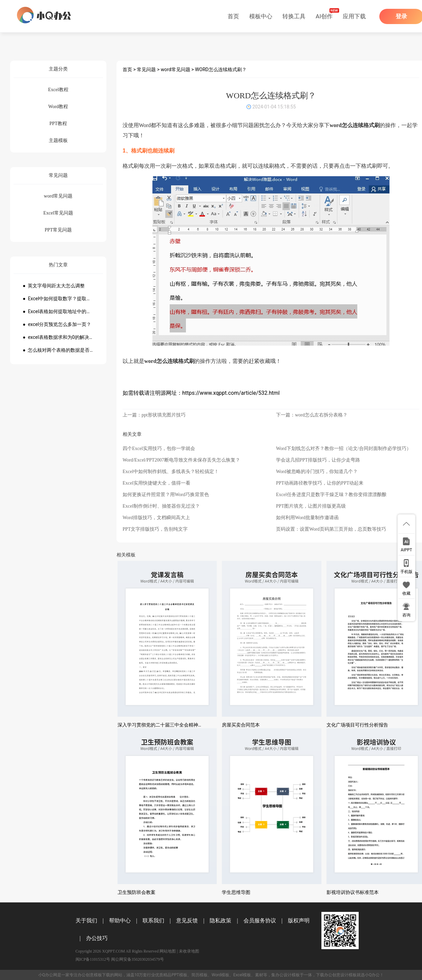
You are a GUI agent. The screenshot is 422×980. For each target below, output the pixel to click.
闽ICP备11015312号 (93, 959)
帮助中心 (120, 921)
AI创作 (324, 16)
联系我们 (153, 921)
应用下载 (354, 16)
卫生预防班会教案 (136, 892)
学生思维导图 (236, 892)
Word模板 (220, 975)
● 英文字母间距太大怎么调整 (54, 286)
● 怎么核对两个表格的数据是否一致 (58, 350)
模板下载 (102, 975)
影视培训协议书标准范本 (353, 892)
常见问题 (146, 69)
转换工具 (294, 16)
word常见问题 (176, 69)
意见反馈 (187, 921)
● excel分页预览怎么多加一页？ (57, 324)
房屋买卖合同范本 (241, 725)
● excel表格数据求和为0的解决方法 (58, 337)
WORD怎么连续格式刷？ (221, 69)
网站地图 (168, 951)
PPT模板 (179, 975)
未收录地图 (189, 951)
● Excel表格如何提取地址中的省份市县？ (58, 311)
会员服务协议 (260, 921)
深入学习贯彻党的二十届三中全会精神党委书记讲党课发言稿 (182, 725)
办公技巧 (97, 938)
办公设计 (283, 975)
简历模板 (199, 975)
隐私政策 (220, 921)
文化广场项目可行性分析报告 (357, 725)
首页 (233, 16)
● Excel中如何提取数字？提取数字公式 (58, 299)
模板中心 (261, 16)
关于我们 (86, 921)
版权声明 (299, 921)
